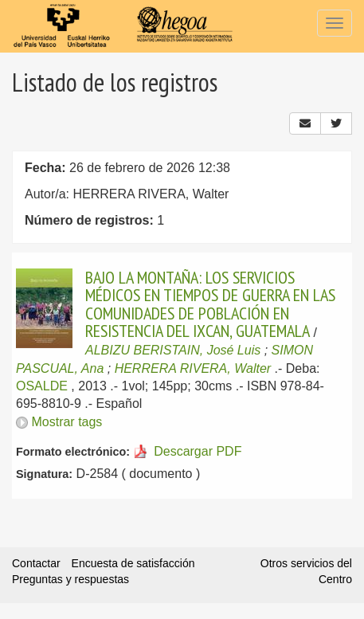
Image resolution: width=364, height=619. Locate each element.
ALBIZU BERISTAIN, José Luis (173, 350)
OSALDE (42, 386)
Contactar (36, 563)
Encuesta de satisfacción (133, 563)
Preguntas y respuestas (70, 579)
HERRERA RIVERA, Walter (193, 368)
